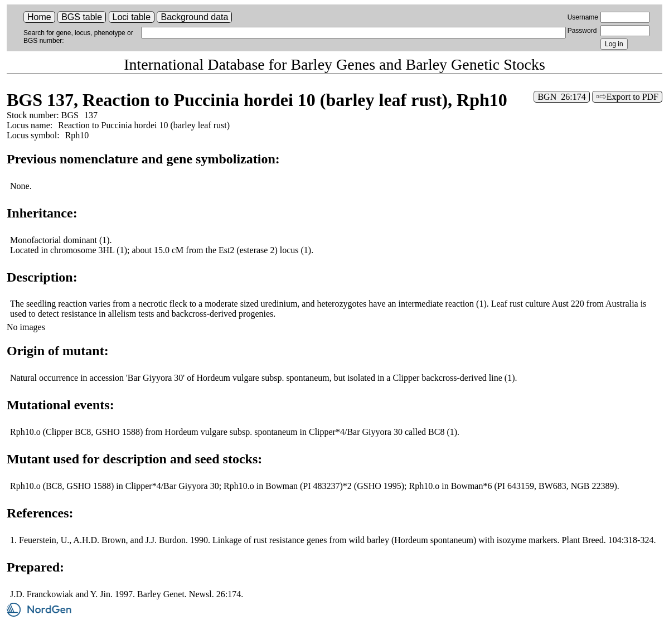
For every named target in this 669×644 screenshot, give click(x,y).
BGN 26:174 (561, 97)
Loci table (132, 17)
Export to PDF (632, 97)
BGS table (82, 17)
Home (39, 17)
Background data (194, 17)
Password (582, 31)
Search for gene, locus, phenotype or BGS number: (78, 37)
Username (583, 17)
